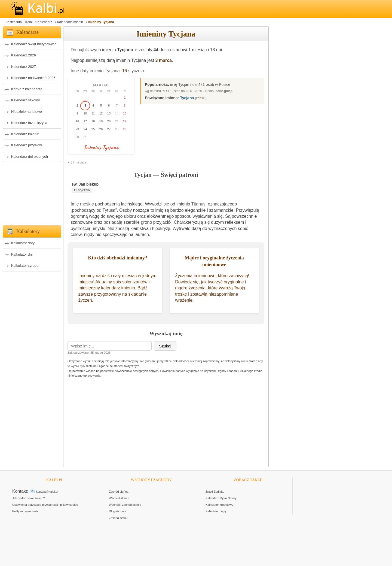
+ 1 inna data (77, 162)
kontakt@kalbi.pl (47, 492)
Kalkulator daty (23, 243)
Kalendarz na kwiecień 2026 (33, 78)
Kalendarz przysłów (27, 145)
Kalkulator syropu (25, 266)
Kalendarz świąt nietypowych (34, 44)
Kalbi (28, 22)
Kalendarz (45, 22)
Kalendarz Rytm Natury (221, 498)
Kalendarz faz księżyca (29, 123)
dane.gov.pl (225, 91)
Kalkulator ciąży (216, 511)
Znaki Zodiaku (215, 492)
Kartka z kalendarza (27, 89)
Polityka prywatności (26, 511)
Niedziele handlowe (27, 112)
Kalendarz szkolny (26, 100)
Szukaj (165, 346)
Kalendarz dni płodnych (30, 157)
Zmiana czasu (118, 518)
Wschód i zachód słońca (125, 505)
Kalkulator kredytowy (219, 505)
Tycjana (187, 98)
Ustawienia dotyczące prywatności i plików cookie (45, 505)
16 (125, 71)
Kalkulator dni (22, 254)
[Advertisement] (32, 192)
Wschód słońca (119, 498)
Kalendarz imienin (70, 22)
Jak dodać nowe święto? (29, 498)
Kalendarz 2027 (24, 67)
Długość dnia (118, 511)
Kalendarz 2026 (24, 55)
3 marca (164, 60)
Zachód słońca (119, 492)
